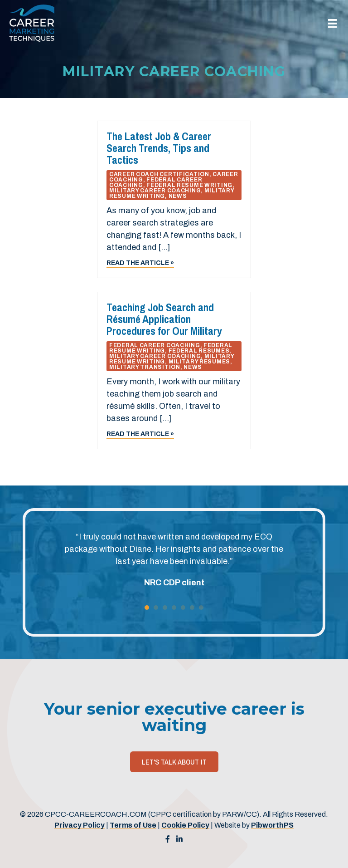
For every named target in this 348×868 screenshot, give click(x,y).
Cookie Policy (185, 825)
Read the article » (140, 262)
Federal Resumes (199, 351)
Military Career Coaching (155, 191)
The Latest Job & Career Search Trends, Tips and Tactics (159, 148)
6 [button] (192, 608)
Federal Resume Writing (189, 185)
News (178, 196)
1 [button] (147, 608)
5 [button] (183, 608)
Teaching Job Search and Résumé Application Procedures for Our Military (164, 319)
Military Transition (145, 367)
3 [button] (165, 608)
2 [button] (156, 608)
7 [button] (201, 608)
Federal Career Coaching (155, 345)
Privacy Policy (80, 825)
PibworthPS (272, 825)
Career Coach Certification (159, 174)
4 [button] (174, 608)
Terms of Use (133, 825)
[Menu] (333, 23)
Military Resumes (200, 362)
